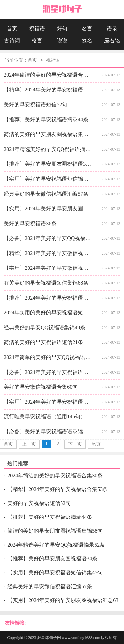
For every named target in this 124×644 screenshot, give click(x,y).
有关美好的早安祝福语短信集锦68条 (46, 283)
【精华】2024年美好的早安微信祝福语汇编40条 (48, 253)
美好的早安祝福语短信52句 (35, 105)
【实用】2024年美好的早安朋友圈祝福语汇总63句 (48, 209)
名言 (87, 29)
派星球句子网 (49, 638)
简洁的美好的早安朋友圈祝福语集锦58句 (48, 134)
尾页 (96, 444)
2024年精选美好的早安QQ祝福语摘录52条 (48, 149)
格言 (37, 40)
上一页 (29, 444)
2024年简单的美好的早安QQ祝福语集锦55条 (48, 357)
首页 (12, 29)
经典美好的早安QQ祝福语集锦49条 (44, 327)
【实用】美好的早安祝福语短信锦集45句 (48, 179)
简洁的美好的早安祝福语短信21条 (43, 342)
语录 (112, 29)
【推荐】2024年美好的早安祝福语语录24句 (48, 298)
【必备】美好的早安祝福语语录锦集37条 (48, 431)
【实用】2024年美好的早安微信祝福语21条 (48, 268)
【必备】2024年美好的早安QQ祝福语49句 (48, 238)
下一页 (75, 444)
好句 (62, 29)
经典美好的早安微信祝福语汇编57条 (46, 194)
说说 (62, 40)
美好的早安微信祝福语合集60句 (41, 387)
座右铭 (112, 40)
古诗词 (12, 40)
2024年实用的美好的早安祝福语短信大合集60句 (48, 313)
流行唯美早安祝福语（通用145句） (45, 417)
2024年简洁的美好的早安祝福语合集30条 (48, 75)
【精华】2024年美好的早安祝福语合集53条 (48, 90)
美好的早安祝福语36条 (30, 223)
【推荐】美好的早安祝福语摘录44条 (46, 119)
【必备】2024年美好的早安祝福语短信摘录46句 (48, 372)
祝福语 (37, 29)
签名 (87, 40)
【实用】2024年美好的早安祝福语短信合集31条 (48, 402)
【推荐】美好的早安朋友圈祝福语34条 (48, 164)
